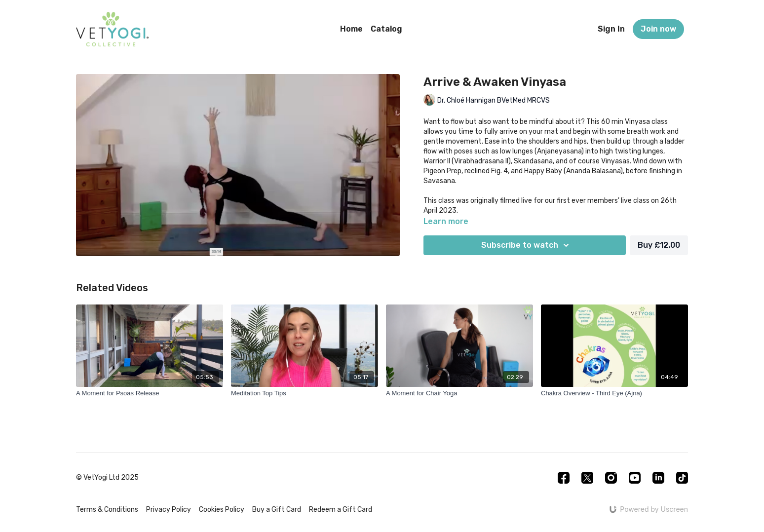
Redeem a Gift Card (341, 510)
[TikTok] (682, 478)
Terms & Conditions (107, 510)
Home (351, 29)
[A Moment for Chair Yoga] (459, 393)
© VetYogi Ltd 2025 (107, 478)
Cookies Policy (222, 510)
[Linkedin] (658, 478)
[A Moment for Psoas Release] (150, 393)
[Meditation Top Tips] (305, 393)
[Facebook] (564, 478)
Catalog (386, 29)
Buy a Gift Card (277, 510)
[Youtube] (635, 478)
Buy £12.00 (659, 245)
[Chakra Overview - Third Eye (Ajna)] (614, 393)
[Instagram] (611, 478)
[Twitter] (587, 478)
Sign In (611, 29)
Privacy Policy (169, 510)
